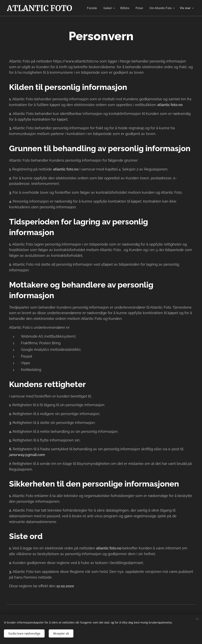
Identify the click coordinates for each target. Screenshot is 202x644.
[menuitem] (121, 8)
